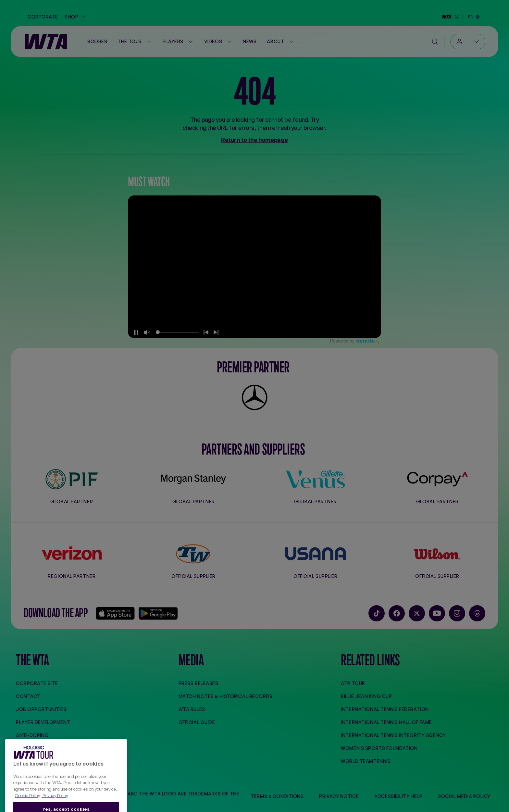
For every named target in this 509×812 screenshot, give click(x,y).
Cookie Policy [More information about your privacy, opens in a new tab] (27, 806)
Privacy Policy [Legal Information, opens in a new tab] (55, 806)
